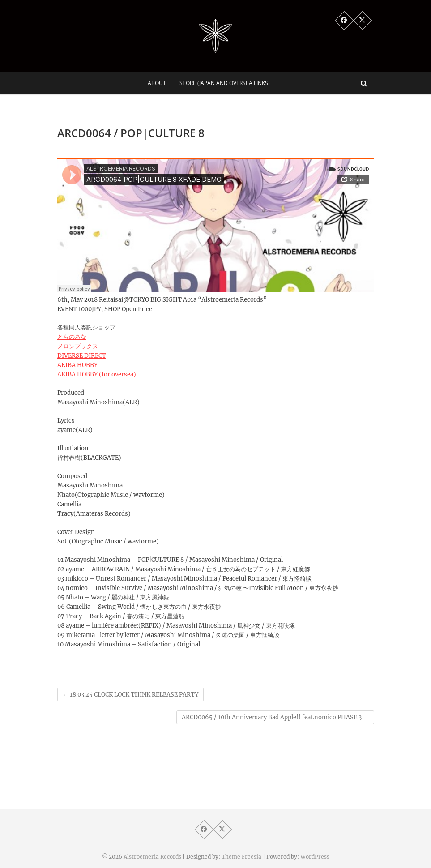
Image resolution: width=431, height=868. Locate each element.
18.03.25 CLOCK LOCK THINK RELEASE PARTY (130, 695)
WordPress (315, 857)
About (157, 83)
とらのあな (72, 337)
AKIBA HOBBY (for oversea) (97, 374)
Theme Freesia (241, 857)
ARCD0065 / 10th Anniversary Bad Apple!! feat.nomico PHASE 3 (275, 717)
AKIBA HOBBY (77, 365)
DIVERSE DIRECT (82, 356)
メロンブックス (78, 346)
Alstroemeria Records (152, 857)
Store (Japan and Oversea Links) (225, 83)
